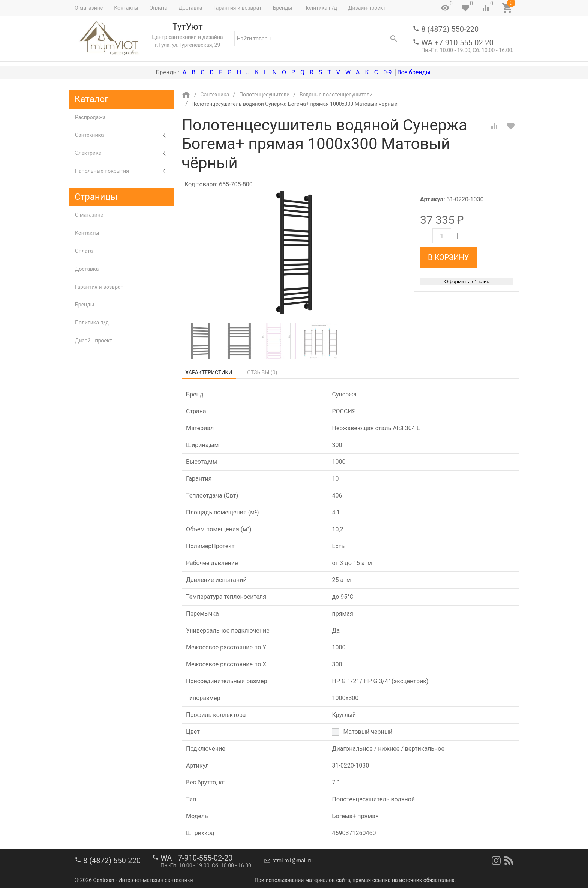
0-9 (387, 72)
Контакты (126, 8)
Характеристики (209, 372)
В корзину (448, 257)
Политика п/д (320, 8)
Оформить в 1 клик (466, 281)
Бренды (283, 8)
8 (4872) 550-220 (450, 29)
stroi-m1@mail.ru (293, 861)
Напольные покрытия (124, 171)
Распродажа (90, 117)
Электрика (124, 153)
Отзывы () (262, 372)
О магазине (89, 8)
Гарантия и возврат (237, 8)
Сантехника (124, 135)
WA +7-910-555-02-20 (457, 43)
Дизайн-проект (367, 8)
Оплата (159, 8)
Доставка (190, 8)
